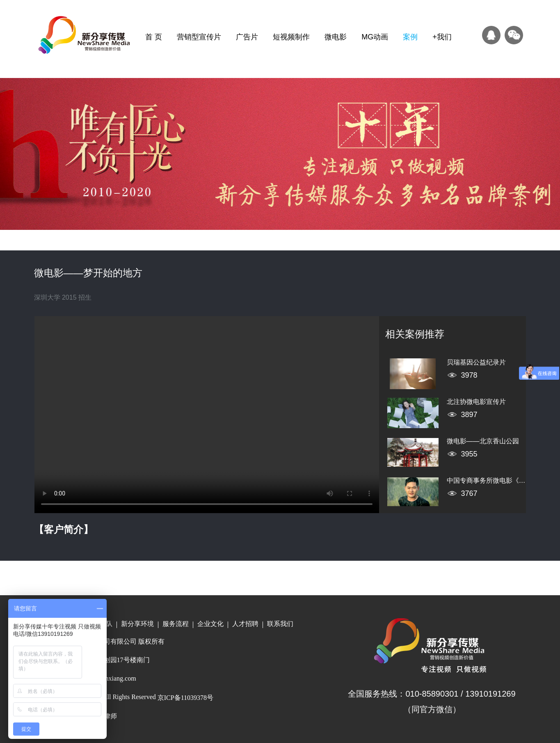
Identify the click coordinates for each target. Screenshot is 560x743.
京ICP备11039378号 (185, 698)
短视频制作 (291, 37)
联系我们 (280, 624)
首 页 (154, 37)
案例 (410, 37)
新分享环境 (137, 624)
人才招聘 (245, 624)
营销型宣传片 (199, 37)
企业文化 (210, 624)
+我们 (442, 37)
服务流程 (176, 624)
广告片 (247, 37)
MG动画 (375, 37)
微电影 (336, 37)
